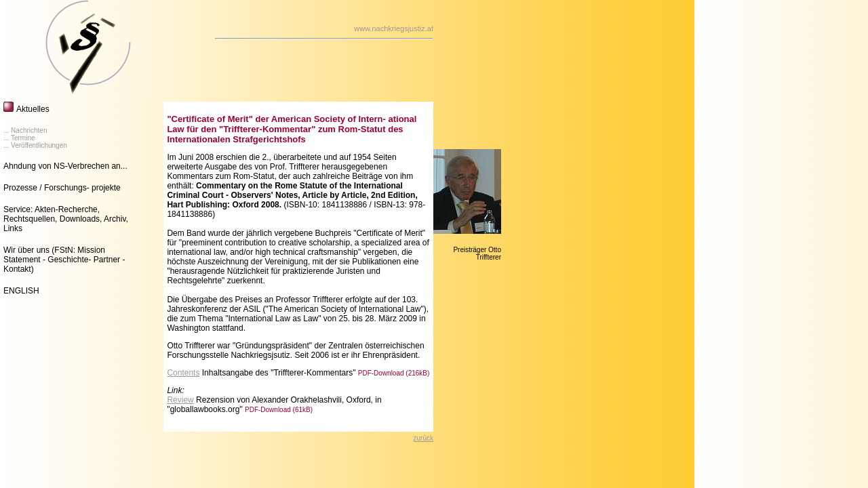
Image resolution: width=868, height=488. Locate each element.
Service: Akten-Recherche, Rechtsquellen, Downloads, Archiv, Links (66, 219)
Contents (183, 373)
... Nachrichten (25, 130)
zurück (423, 438)
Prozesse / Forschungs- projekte (62, 188)
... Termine (19, 138)
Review (180, 400)
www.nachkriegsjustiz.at (394, 28)
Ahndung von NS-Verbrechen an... (65, 166)
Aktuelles (33, 109)
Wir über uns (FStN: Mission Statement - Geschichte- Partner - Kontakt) (64, 260)
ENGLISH (21, 291)
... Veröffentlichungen (35, 145)
